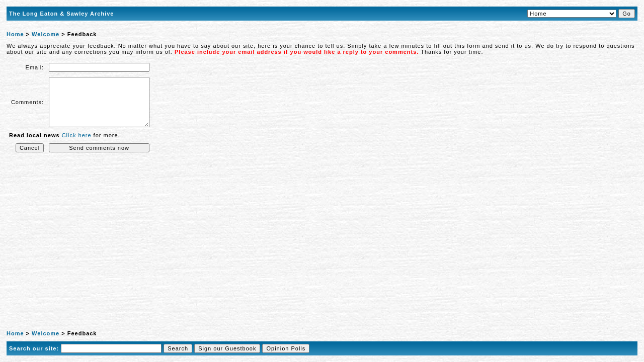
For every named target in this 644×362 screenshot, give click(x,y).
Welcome (46, 34)
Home (15, 34)
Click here (77, 135)
